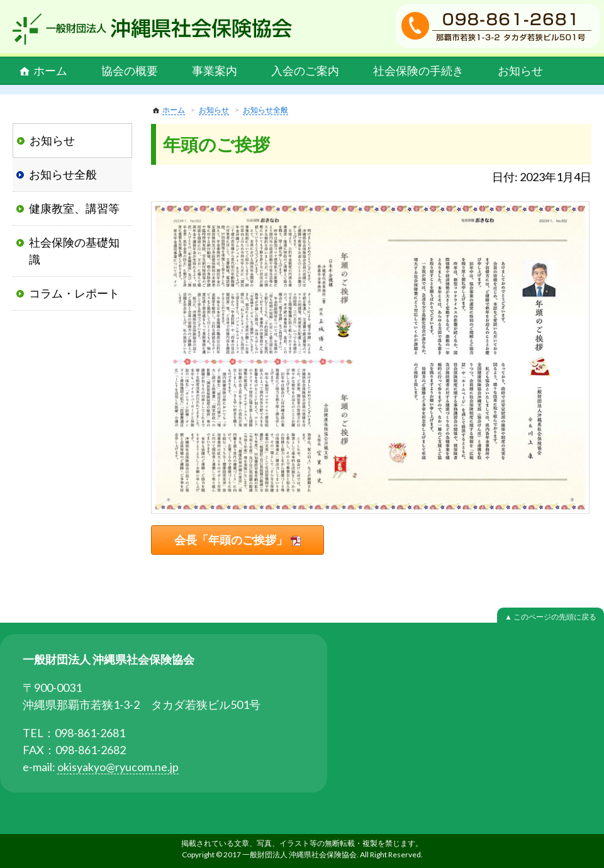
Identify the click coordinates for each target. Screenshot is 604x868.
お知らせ (520, 70)
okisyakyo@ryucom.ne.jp (118, 767)
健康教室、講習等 (74, 208)
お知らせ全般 (266, 110)
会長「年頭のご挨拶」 (231, 540)
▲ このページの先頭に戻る (551, 617)
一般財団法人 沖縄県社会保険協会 (152, 29)
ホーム (50, 70)
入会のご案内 (305, 70)
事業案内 (215, 70)
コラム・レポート (74, 293)
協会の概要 (130, 70)
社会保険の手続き (418, 70)
